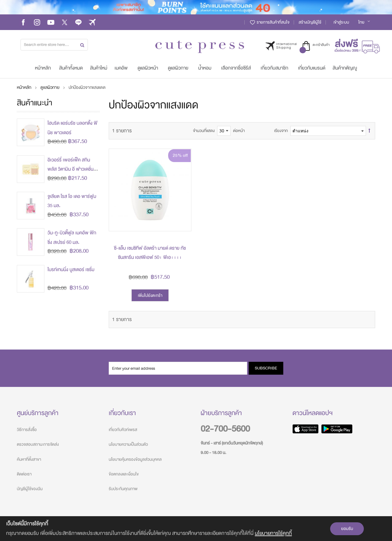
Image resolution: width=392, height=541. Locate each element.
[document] (196, 529)
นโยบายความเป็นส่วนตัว (128, 444)
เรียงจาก (281, 131)
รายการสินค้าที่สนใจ (269, 22)
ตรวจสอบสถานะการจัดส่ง (38, 444)
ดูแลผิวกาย (50, 87)
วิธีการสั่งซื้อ (27, 430)
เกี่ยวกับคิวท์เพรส (123, 430)
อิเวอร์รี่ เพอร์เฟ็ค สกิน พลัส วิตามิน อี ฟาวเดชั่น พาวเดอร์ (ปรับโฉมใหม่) (70, 169)
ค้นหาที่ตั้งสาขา (29, 459)
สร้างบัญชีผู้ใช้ (310, 22)
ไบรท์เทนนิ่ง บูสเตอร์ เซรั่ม (71, 270)
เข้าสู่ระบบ (341, 22)
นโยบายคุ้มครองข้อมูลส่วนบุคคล (135, 459)
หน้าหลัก (24, 87)
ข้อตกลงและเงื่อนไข (124, 474)
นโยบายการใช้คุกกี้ (273, 533)
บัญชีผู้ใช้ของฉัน (30, 489)
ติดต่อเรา (24, 474)
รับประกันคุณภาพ (123, 489)
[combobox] (54, 45)
